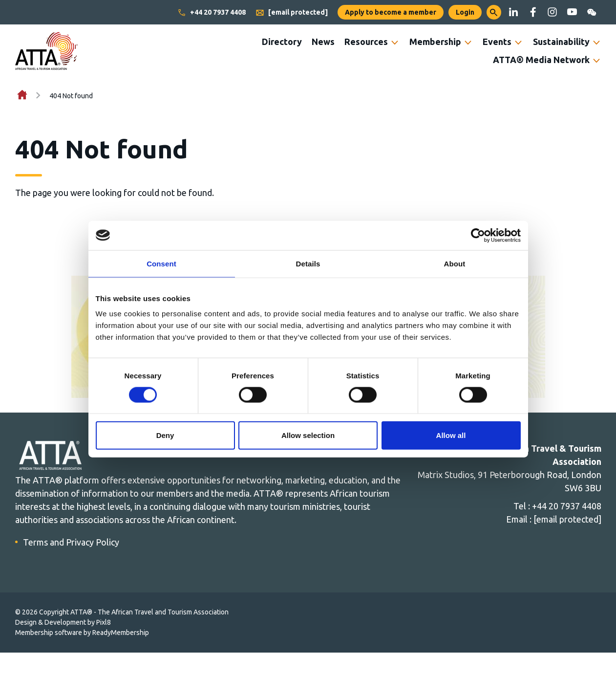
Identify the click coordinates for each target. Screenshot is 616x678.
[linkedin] (513, 12)
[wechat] (592, 12)
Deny (165, 435)
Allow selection (308, 435)
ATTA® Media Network (541, 60)
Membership (435, 42)
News (323, 42)
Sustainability (561, 42)
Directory (282, 42)
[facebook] (533, 12)
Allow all (451, 435)
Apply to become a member (391, 12)
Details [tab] (308, 263)
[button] (494, 12)
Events (497, 42)
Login (465, 12)
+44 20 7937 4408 (212, 13)
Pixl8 (104, 622)
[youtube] (572, 12)
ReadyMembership (121, 633)
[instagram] (552, 12)
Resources (366, 42)
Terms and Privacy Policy (71, 542)
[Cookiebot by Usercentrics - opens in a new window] (478, 235)
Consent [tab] (161, 263)
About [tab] (455, 263)
